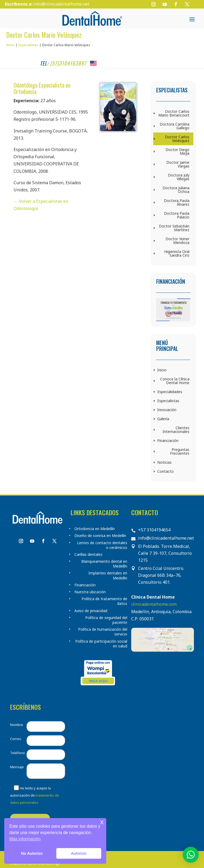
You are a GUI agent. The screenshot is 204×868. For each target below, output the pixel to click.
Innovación (167, 410)
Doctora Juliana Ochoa (176, 190)
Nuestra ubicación (90, 592)
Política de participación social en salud (101, 644)
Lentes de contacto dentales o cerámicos (102, 545)
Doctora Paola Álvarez (177, 202)
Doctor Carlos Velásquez (177, 139)
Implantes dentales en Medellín (108, 575)
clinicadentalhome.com (154, 604)
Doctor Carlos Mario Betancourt (174, 113)
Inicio (162, 370)
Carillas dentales (88, 555)
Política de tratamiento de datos (104, 601)
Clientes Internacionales (176, 430)
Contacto (165, 471)
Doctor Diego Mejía (177, 151)
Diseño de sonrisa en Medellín (100, 536)
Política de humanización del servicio (103, 632)
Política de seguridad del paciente (106, 620)
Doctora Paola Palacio (177, 215)
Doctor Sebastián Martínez (174, 228)
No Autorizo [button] (32, 853)
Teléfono (18, 753)
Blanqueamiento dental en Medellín (104, 564)
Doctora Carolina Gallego (175, 126)
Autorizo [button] (79, 853)
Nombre (17, 725)
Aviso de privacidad (91, 611)
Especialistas (168, 401)
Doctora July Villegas (179, 177)
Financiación (168, 441)
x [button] (102, 822)
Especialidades (170, 392)
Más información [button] (25, 839)
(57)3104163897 (68, 63)
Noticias (164, 462)
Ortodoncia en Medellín (95, 529)
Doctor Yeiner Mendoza (177, 241)
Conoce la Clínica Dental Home (175, 381)
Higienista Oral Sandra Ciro (177, 253)
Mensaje (17, 767)
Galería (163, 419)
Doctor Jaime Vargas (178, 164)
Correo (16, 739)
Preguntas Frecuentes (180, 451)
